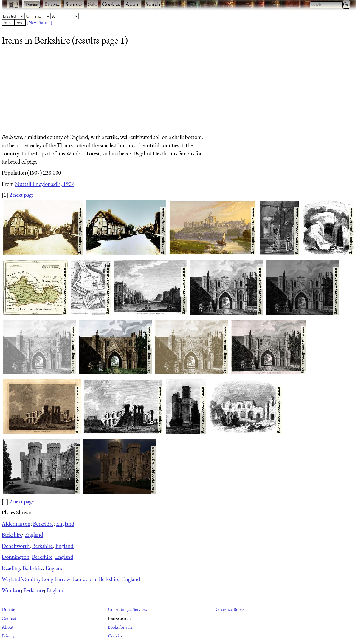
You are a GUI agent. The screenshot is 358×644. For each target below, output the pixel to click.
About (133, 4)
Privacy (8, 636)
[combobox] (326, 5)
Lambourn (84, 579)
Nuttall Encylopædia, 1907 (44, 184)
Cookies (111, 4)
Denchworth (16, 546)
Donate (8, 609)
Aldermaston (16, 524)
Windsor (11, 590)
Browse (52, 4)
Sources (74, 4)
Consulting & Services (127, 609)
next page (23, 195)
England (65, 524)
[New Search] (40, 22)
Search (153, 4)
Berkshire (43, 524)
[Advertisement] (166, 92)
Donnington (15, 557)
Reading (11, 568)
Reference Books (229, 609)
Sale (92, 4)
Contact (9, 618)
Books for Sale (120, 627)
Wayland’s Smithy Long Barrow (36, 579)
